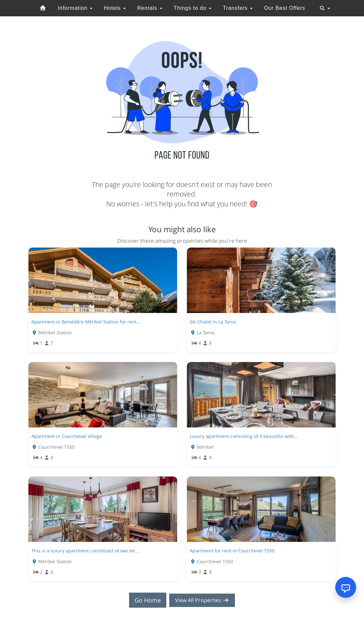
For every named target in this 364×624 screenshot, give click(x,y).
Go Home (145, 600)
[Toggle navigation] (325, 8)
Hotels (115, 8)
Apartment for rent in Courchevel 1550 (232, 551)
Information (75, 8)
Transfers (238, 8)
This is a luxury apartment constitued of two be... (85, 551)
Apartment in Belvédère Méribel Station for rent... (86, 322)
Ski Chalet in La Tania (213, 322)
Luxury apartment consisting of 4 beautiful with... (244, 436)
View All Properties (202, 600)
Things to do (192, 8)
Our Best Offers (285, 8)
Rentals (150, 8)
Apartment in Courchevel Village (67, 436)
